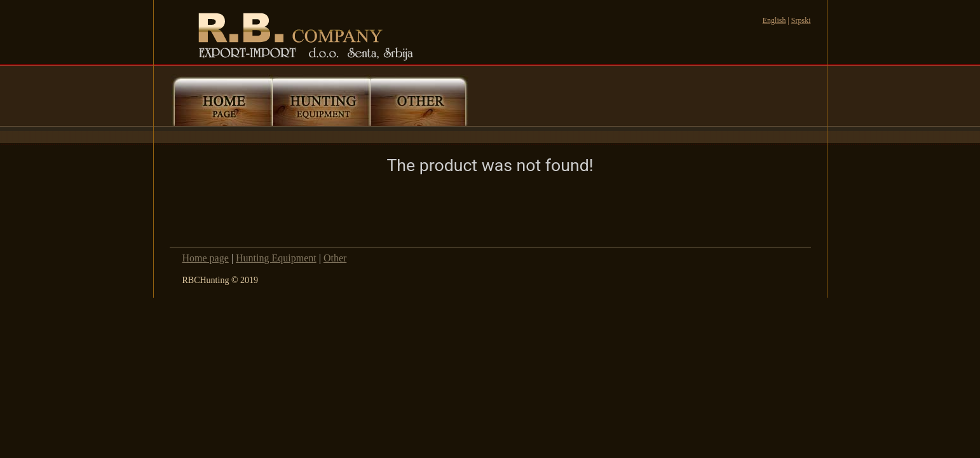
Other (335, 258)
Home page (206, 258)
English (774, 20)
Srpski (801, 20)
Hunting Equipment (276, 258)
